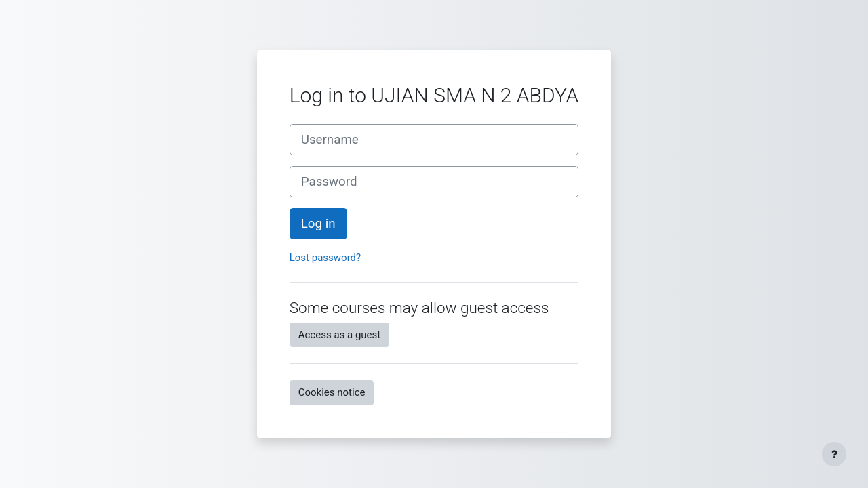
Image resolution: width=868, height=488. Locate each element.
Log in (318, 224)
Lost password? (325, 258)
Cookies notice (332, 392)
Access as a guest (339, 335)
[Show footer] (834, 454)
